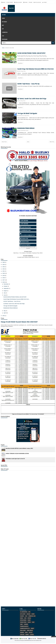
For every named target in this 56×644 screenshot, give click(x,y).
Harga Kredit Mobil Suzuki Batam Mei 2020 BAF (19, 322)
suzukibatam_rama (25, 230)
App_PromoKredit (22, 55)
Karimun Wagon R (24, 626)
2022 (4, 269)
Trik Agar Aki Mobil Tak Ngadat (27, 113)
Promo (25, 2)
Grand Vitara (44, 55)
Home (4, 15)
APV (29, 612)
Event (29, 620)
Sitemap (44, 2)
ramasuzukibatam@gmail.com (27, 234)
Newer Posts (4, 142)
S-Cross (32, 635)
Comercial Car (36, 55)
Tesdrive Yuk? (24, 238)
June (5, 295)
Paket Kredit (10, 2)
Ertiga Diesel (23, 620)
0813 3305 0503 (24, 221)
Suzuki (41, 56)
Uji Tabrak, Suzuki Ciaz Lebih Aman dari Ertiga (32, 98)
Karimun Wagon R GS (22, 56)
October (6, 286)
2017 (4, 280)
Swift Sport (45, 56)
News (31, 2)
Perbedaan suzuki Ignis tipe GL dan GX (15, 459)
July (5, 293)
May (5, 311)
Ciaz (32, 55)
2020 (4, 273)
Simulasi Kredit (18, 2)
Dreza (22, 618)
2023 (4, 267)
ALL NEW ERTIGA (24, 612)
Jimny (22, 624)
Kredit (27, 56)
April (5, 313)
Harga (3, 2)
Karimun (26, 624)
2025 (4, 262)
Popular (22, 635)
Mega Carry (31, 56)
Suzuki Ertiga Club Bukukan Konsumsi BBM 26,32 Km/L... (17, 299)
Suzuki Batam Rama (25, 227)
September (6, 288)
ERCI (19, 71)
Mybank (22, 632)
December (6, 284)
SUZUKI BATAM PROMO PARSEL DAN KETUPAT (31, 53)
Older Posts (52, 142)
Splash (38, 56)
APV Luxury (28, 55)
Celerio (22, 616)
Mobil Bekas (30, 630)
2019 (4, 276)
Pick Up (31, 632)
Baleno (28, 614)
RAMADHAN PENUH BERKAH (26, 128)
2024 (4, 265)
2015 (4, 316)
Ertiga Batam (37, 2)
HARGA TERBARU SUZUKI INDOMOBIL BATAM (17, 454)
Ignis (33, 622)
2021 (4, 271)
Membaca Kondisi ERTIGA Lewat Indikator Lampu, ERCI (19, 448)
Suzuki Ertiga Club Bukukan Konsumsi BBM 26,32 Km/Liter (36, 69)
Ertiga (40, 55)
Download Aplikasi (25, 245)
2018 (4, 278)
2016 (4, 282)
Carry (33, 614)
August (5, 291)
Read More (20, 63)
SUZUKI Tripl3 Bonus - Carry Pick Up (28, 84)
